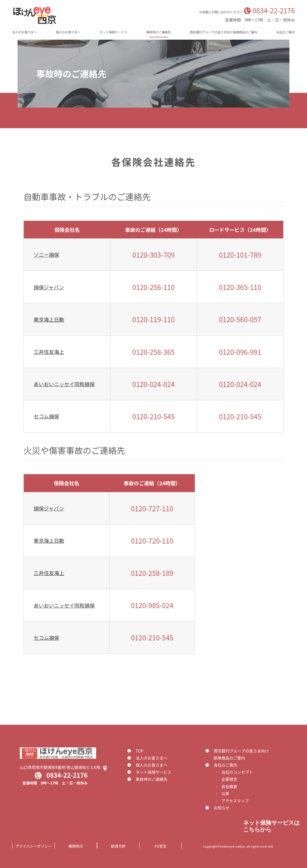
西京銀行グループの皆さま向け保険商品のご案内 (224, 32)
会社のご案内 (286, 32)
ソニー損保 (46, 255)
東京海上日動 (49, 319)
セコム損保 (46, 416)
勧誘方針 (118, 846)
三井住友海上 (49, 352)
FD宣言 (161, 846)
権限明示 (76, 846)
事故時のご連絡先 (158, 32)
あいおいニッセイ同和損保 (64, 384)
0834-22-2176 (274, 10)
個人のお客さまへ (68, 32)
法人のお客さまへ (24, 32)
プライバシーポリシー (34, 846)
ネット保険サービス (113, 32)
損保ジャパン (49, 287)
